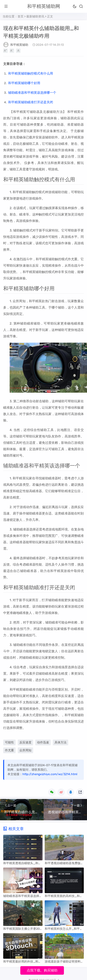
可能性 (9, 742)
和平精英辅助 (19, 45)
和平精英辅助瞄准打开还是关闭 (31, 102)
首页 (21, 17)
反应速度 (25, 742)
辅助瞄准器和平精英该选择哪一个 (32, 93)
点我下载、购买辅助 (42, 970)
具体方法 (60, 742)
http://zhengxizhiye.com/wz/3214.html (50, 774)
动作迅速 (43, 742)
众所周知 (25, 750)
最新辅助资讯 (35, 17)
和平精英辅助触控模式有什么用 (31, 73)
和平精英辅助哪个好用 (24, 83)
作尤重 (9, 750)
